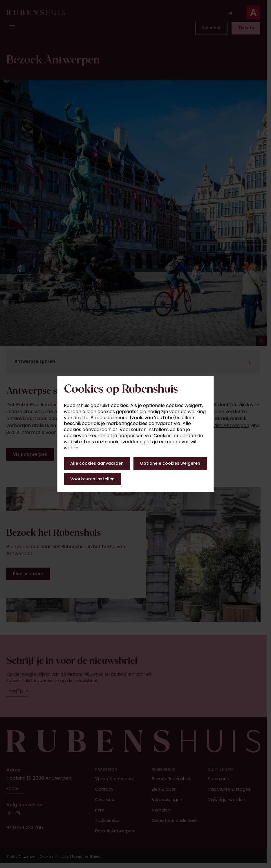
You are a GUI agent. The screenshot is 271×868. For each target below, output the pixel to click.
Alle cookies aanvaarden (97, 463)
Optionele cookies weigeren (170, 463)
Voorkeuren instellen (92, 479)
